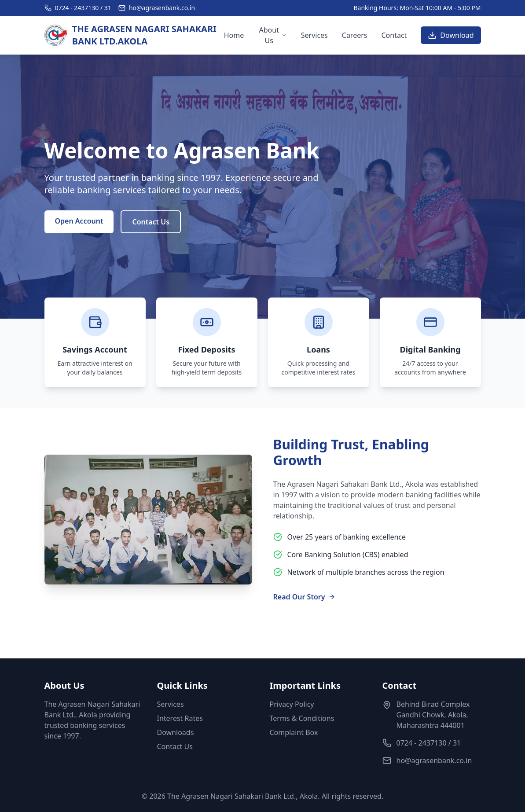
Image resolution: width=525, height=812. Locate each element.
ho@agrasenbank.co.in (162, 8)
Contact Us (151, 222)
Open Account (79, 221)
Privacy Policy (292, 704)
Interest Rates (180, 718)
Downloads (176, 732)
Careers (355, 35)
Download (451, 35)
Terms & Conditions (302, 718)
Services (314, 35)
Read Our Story (305, 597)
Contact (394, 35)
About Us (273, 35)
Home (234, 35)
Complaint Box (294, 732)
